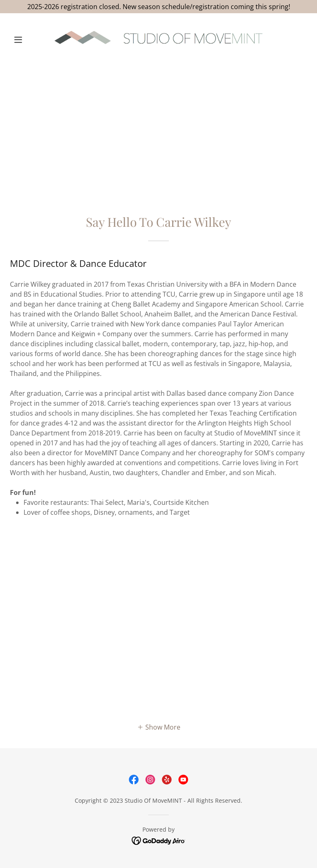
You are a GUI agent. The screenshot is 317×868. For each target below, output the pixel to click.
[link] (158, 40)
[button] (32, 40)
